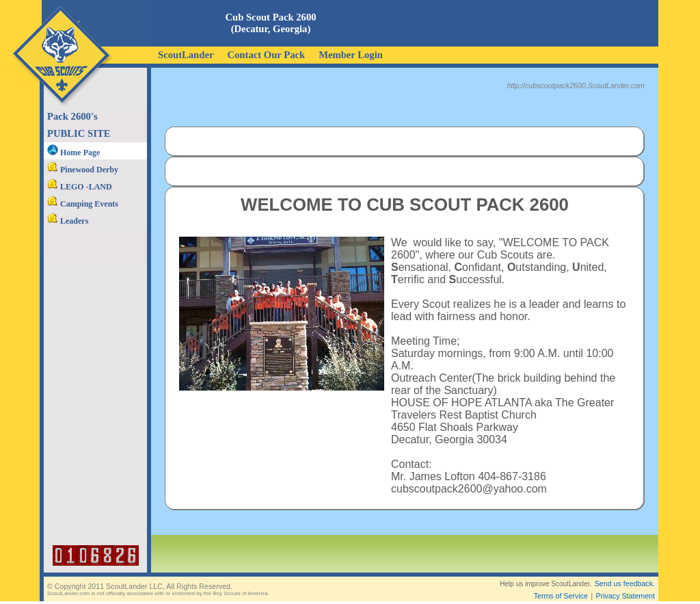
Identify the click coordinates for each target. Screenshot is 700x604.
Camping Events (83, 204)
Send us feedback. (625, 573)
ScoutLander (186, 55)
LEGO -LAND (80, 187)
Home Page (73, 153)
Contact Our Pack (266, 55)
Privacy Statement (625, 585)
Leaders (68, 221)
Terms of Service (561, 585)
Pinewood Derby (83, 170)
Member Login (351, 55)
